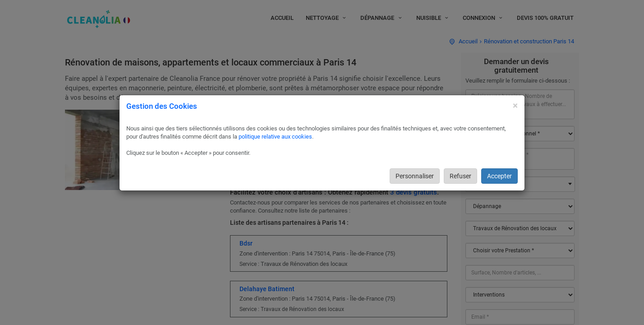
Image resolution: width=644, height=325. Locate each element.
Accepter (499, 176)
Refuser (460, 176)
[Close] (515, 106)
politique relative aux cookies (275, 137)
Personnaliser (415, 176)
